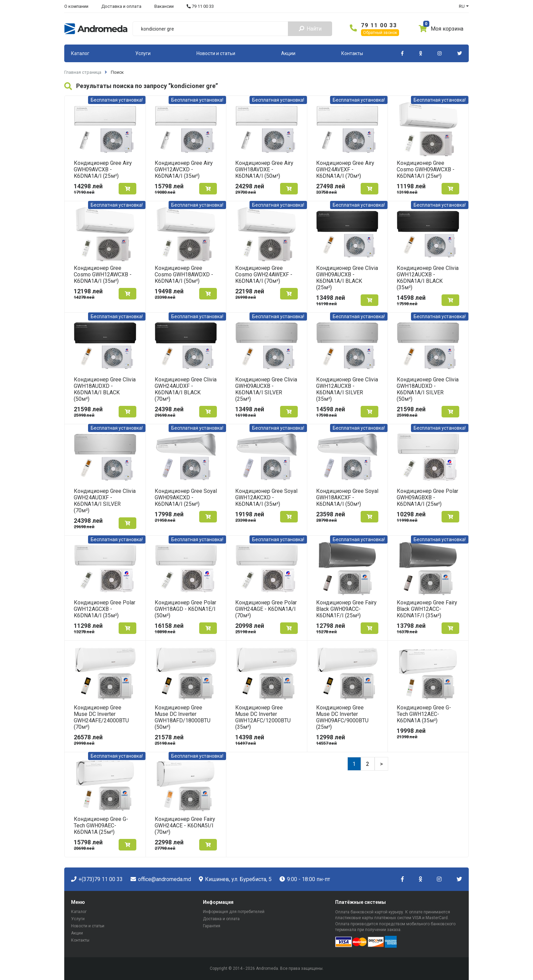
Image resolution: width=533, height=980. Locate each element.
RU (462, 6)
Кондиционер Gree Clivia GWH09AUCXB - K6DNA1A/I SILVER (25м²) (266, 389)
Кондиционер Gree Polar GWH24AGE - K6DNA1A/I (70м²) (266, 609)
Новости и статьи (216, 53)
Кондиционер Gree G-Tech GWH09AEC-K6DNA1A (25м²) (101, 826)
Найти (310, 29)
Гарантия (212, 926)
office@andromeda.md (161, 879)
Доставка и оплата (121, 6)
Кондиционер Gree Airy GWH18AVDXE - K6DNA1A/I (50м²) (264, 169)
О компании (76, 6)
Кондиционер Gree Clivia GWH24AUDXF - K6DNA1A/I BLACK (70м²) (186, 389)
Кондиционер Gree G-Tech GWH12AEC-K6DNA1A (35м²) (424, 714)
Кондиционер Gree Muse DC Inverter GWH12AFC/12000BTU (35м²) (263, 717)
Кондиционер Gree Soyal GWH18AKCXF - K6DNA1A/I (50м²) (347, 497)
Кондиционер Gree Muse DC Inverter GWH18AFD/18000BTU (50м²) (183, 717)
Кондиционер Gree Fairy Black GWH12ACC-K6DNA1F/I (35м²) (427, 609)
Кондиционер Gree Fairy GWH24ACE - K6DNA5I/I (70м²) (185, 826)
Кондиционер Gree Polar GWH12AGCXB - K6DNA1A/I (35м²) (105, 609)
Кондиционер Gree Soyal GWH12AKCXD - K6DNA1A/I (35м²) (266, 497)
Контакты (352, 53)
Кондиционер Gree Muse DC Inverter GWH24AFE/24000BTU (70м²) (101, 717)
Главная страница (83, 72)
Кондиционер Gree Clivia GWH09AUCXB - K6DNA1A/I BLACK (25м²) (347, 278)
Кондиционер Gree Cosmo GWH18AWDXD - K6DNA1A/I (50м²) (184, 274)
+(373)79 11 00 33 (97, 879)
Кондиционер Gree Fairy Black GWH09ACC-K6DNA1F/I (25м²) (346, 609)
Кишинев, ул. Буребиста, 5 (235, 879)
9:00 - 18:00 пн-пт (305, 879)
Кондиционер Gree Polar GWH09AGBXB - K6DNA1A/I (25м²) (427, 497)
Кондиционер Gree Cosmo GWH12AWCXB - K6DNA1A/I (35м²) (103, 274)
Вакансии (164, 6)
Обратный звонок (380, 33)
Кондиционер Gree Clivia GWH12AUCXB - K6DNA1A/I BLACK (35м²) (428, 278)
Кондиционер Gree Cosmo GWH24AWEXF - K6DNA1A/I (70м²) (264, 274)
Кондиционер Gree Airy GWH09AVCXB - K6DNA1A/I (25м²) (103, 169)
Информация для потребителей (234, 912)
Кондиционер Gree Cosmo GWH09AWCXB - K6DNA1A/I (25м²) (426, 169)
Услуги (143, 53)
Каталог (80, 53)
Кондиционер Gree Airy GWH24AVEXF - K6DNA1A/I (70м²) (345, 169)
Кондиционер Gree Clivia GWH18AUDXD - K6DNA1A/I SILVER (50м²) (428, 389)
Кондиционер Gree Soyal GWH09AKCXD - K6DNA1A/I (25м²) (186, 497)
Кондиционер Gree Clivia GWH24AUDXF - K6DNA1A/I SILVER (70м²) (105, 501)
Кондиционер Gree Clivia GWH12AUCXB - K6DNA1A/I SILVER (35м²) (347, 389)
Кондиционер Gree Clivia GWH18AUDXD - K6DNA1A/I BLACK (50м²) (105, 389)
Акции (288, 53)
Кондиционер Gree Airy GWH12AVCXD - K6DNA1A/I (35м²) (184, 169)
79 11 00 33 (200, 6)
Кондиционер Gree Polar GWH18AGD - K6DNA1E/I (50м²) (185, 609)
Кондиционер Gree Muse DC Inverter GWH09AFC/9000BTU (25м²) (342, 717)
